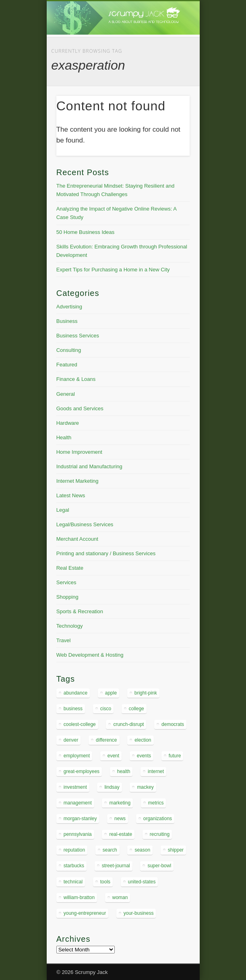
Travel (64, 640)
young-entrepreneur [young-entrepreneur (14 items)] (85, 913)
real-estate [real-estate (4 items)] (121, 834)
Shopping (67, 597)
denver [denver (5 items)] (71, 740)
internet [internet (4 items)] (156, 771)
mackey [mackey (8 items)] (145, 787)
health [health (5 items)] (124, 771)
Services (66, 582)
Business (67, 321)
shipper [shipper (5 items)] (176, 850)
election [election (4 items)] (143, 740)
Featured (67, 365)
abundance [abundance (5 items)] (75, 693)
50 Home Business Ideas (86, 232)
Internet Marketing (78, 481)
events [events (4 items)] (144, 756)
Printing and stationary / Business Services (106, 553)
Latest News (71, 495)
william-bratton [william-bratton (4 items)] (79, 897)
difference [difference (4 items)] (106, 740)
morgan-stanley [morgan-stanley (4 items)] (80, 819)
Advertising (69, 307)
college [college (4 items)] (136, 709)
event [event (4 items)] (113, 756)
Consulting (69, 350)
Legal (63, 510)
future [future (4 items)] (175, 756)
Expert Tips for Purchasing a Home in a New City (113, 270)
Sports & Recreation (80, 611)
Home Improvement (79, 452)
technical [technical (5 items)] (73, 882)
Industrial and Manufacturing (89, 466)
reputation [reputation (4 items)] (74, 850)
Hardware (68, 423)
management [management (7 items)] (78, 803)
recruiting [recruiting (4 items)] (160, 834)
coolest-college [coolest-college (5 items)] (80, 724)
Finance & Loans (76, 379)
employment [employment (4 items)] (77, 756)
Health (64, 437)
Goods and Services (80, 408)
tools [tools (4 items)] (105, 882)
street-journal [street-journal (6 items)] (116, 866)
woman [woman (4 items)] (120, 897)
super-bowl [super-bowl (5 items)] (159, 866)
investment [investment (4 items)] (75, 787)
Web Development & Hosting (90, 655)
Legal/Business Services (85, 524)
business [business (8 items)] (73, 709)
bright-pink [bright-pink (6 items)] (146, 693)
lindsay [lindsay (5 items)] (112, 787)
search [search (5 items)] (110, 850)
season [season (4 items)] (142, 850)
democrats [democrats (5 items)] (173, 724)
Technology (70, 626)
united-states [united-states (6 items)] (142, 882)
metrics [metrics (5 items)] (156, 803)
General (66, 394)
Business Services (78, 336)
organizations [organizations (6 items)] (158, 819)
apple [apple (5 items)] (111, 693)
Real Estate (70, 568)
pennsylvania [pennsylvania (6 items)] (78, 834)
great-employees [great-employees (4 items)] (82, 771)
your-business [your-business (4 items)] (139, 913)
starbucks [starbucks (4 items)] (74, 866)
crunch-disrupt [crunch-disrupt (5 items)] (128, 724)
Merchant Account (77, 539)
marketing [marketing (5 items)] (120, 803)
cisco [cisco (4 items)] (106, 709)
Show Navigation (170, 72)
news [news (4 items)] (120, 819)
